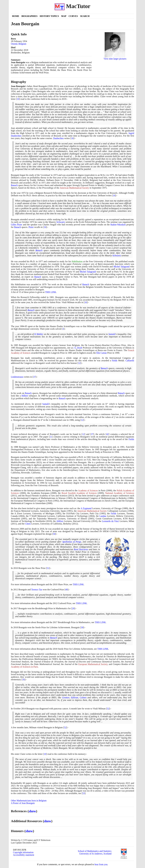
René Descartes (81, 549)
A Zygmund (86, 508)
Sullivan (74, 698)
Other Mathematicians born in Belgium (29, 801)
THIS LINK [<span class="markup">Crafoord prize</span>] (81, 603)
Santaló (112, 334)
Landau (103, 516)
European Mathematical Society (93, 664)
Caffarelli (130, 360)
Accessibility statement (24, 855)
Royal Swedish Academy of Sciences (79, 493)
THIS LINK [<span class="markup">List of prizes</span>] (51, 292)
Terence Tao (37, 590)
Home (16, 16)
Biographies (30, 16)
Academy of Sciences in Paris (24, 667)
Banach (14, 185)
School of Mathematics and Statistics (95, 851)
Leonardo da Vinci (110, 521)
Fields (114, 360)
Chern (28, 524)
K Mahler (39, 334)
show (32, 811)
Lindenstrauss (17, 377)
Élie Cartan (102, 353)
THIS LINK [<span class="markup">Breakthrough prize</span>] (100, 622)
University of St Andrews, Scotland (95, 854)
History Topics (49, 16)
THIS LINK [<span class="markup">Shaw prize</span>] (78, 584)
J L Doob (78, 348)
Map (64, 16)
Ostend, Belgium (19, 44)
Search (85, 16)
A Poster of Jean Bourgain (23, 803)
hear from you (101, 864)
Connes (83, 698)
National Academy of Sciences (120, 493)
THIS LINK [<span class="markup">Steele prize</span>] (103, 649)
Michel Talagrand (121, 267)
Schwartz (61, 222)
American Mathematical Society (74, 188)
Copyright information (23, 852)
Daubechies (58, 138)
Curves (73, 16)
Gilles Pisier (17, 225)
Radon (113, 225)
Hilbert (25, 396)
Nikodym (121, 225)
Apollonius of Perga (72, 542)
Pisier (31, 227)
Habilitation (77, 261)
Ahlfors (60, 521)
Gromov (66, 698)
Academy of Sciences (88, 490)
